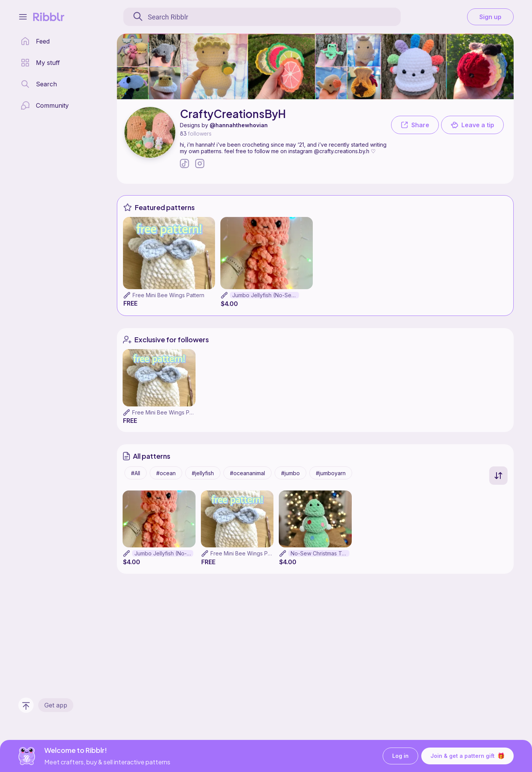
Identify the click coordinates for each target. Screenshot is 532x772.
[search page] (39, 84)
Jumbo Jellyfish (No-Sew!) (265, 295)
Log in (400, 756)
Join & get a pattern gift (467, 756)
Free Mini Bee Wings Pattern (168, 295)
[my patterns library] (40, 63)
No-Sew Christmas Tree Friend (320, 553)
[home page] (35, 41)
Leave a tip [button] (472, 125)
